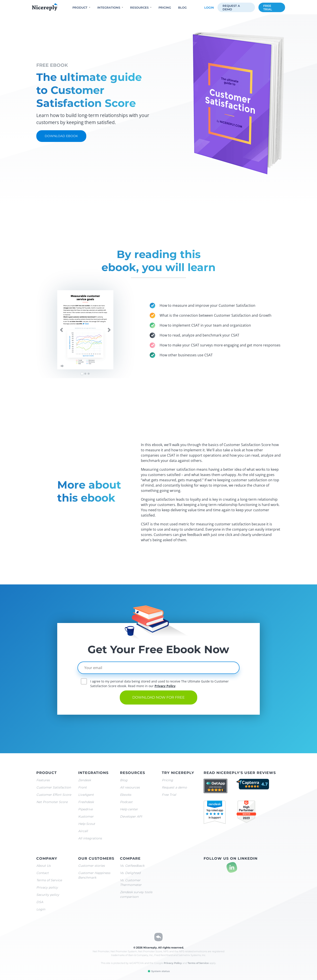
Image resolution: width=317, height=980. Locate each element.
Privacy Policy (165, 686)
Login (209, 7)
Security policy (48, 895)
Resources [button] (139, 7)
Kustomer (86, 816)
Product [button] (80, 7)
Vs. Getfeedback (132, 866)
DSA (40, 902)
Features (43, 780)
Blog (182, 7)
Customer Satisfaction (54, 787)
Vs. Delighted (130, 873)
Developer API (131, 816)
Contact (42, 873)
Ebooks (126, 795)
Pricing (165, 7)
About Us (43, 866)
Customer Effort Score (54, 795)
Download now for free (158, 697)
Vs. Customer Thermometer (131, 882)
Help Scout (87, 824)
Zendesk (85, 780)
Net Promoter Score (52, 802)
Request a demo (231, 7)
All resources (130, 787)
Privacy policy (47, 887)
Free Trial (169, 795)
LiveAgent (86, 795)
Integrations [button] (109, 7)
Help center (129, 809)
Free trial (268, 7)
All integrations (90, 838)
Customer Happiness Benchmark (94, 875)
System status (159, 971)
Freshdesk (86, 802)
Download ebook (61, 136)
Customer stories (91, 866)
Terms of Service (49, 880)
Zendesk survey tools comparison (136, 894)
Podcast (126, 802)
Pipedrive (85, 809)
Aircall (83, 831)
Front (82, 787)
